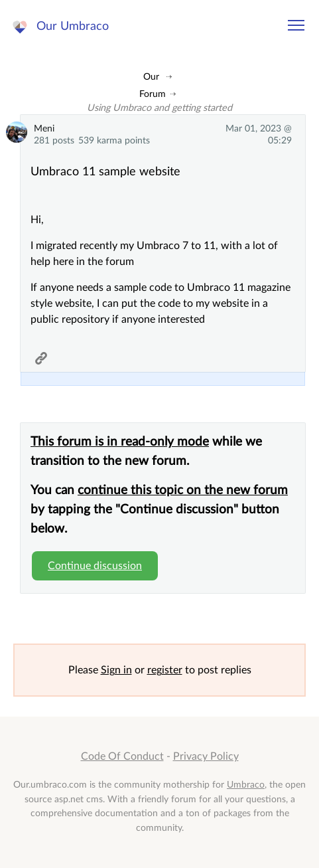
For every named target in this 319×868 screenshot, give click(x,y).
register (165, 670)
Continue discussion (95, 566)
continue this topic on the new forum (183, 490)
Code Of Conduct (122, 756)
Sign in (116, 670)
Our (151, 77)
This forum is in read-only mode (120, 442)
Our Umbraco (73, 26)
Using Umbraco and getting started (159, 108)
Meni (44, 129)
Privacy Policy (206, 756)
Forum (153, 94)
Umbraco (246, 785)
